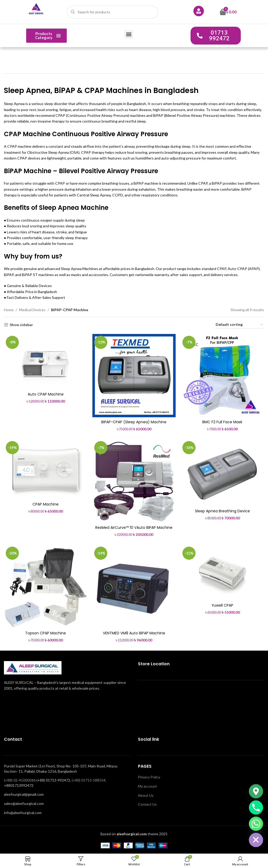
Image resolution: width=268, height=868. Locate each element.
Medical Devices (32, 310)
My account (147, 786)
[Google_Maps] (256, 791)
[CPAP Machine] (46, 469)
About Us (146, 795)
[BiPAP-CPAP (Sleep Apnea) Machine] (134, 376)
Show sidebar (21, 325)
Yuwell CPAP (222, 605)
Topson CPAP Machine (46, 633)
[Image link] (33, 667)
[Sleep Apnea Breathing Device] (222, 473)
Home (9, 310)
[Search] (112, 12)
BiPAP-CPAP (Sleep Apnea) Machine (134, 422)
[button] (129, 34)
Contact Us (147, 804)
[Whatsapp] (256, 824)
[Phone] (256, 807)
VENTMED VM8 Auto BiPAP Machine (134, 633)
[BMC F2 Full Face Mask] (222, 376)
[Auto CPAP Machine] (46, 362)
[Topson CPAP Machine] (46, 587)
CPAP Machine (46, 504)
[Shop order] (240, 325)
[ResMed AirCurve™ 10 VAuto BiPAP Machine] (134, 481)
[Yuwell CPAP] (222, 573)
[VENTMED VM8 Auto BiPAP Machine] (134, 587)
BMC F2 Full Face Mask (223, 422)
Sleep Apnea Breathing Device (222, 511)
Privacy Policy (149, 777)
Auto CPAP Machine (46, 394)
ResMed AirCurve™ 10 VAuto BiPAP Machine (134, 528)
